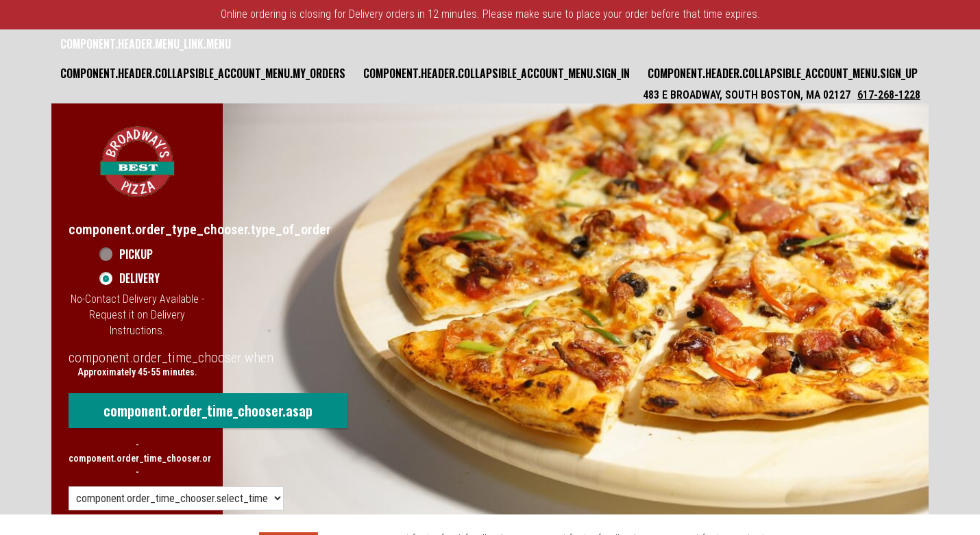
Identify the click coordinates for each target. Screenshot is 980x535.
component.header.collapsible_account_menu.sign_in (497, 73)
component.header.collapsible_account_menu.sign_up (783, 73)
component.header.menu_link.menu (146, 44)
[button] (137, 162)
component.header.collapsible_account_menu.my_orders (203, 73)
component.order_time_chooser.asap (208, 410)
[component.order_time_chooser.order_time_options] (176, 498)
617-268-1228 (889, 95)
